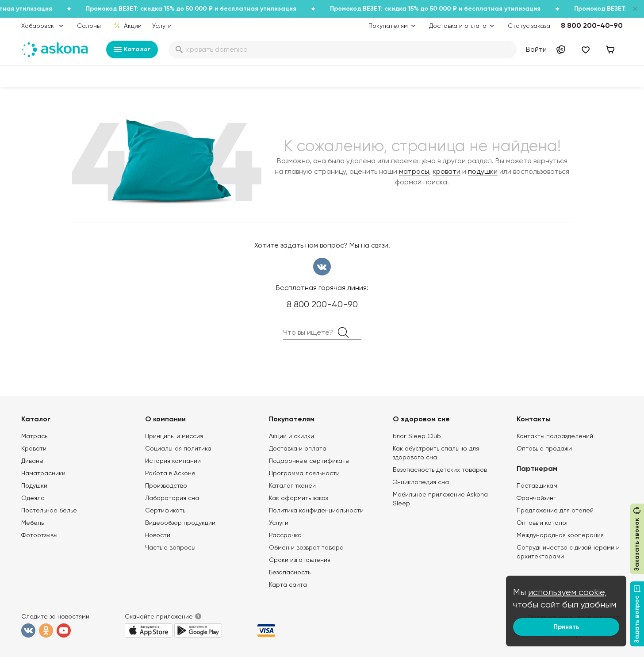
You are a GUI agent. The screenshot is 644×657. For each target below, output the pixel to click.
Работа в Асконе (170, 473)
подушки (483, 171)
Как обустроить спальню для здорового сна (436, 453)
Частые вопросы (170, 547)
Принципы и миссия (174, 436)
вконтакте (322, 267)
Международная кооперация (560, 535)
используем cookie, (567, 592)
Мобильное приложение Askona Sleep (440, 499)
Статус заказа (529, 26)
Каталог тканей (292, 485)
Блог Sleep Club (417, 436)
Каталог (132, 50)
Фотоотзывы (39, 535)
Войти (536, 49)
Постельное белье (49, 510)
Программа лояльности (304, 473)
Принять (566, 627)
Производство (166, 485)
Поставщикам (537, 485)
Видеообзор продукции (180, 523)
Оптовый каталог (543, 523)
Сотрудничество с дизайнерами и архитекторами (568, 552)
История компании (173, 461)
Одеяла (33, 498)
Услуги (162, 26)
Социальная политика (178, 448)
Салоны (89, 26)
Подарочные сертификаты (309, 461)
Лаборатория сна (172, 498)
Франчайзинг (536, 498)
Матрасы (35, 436)
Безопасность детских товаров (440, 470)
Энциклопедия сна (421, 482)
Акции (128, 26)
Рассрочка (285, 535)
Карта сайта (288, 584)
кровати (447, 171)
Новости (158, 535)
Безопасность (290, 572)
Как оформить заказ (298, 498)
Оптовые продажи (544, 448)
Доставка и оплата (298, 448)
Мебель (33, 523)
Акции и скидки (291, 436)
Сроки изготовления (300, 560)
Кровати (34, 448)
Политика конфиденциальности (316, 510)
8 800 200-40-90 (592, 25)
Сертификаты (166, 510)
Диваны (32, 461)
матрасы (414, 171)
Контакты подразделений (555, 436)
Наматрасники (43, 473)
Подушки (34, 485)
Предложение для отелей (555, 510)
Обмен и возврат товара (306, 547)
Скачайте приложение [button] (159, 616)
